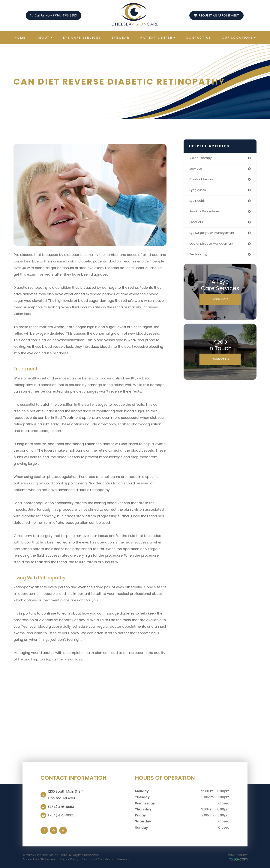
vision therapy (202, 158)
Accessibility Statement (42, 859)
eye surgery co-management (214, 236)
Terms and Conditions (109, 859)
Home (20, 38)
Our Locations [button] (239, 38)
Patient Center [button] (158, 38)
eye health (198, 202)
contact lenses (202, 180)
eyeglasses (199, 191)
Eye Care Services (82, 38)
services (196, 169)
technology (199, 258)
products (197, 224)
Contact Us (198, 38)
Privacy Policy (76, 859)
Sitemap (137, 859)
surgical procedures (206, 213)
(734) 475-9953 (61, 807)
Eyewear (121, 38)
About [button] (44, 38)
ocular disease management (214, 247)
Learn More (220, 303)
